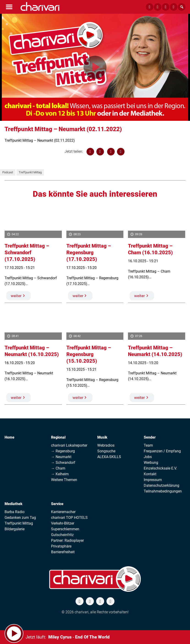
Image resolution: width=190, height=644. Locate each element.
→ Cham (58, 468)
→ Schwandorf (63, 463)
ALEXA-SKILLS (109, 457)
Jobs (148, 457)
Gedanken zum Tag (20, 518)
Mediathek (14, 504)
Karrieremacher (63, 512)
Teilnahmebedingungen (163, 491)
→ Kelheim (60, 474)
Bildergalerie (15, 529)
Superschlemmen (65, 529)
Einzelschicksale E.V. (160, 468)
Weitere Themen (64, 480)
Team (148, 445)
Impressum (153, 480)
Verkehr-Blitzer (63, 523)
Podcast (8, 172)
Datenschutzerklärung (161, 485)
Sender (150, 437)
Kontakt (150, 474)
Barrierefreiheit (63, 552)
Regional (58, 437)
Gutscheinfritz (62, 535)
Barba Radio (15, 512)
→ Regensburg (63, 451)
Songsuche (106, 451)
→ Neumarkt (61, 457)
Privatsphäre (61, 546)
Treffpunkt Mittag (30, 172)
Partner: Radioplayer (67, 540)
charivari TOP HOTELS (69, 518)
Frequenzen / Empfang (162, 451)
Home (9, 437)
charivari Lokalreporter (69, 445)
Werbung (151, 463)
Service (57, 504)
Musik (102, 437)
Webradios (106, 445)
